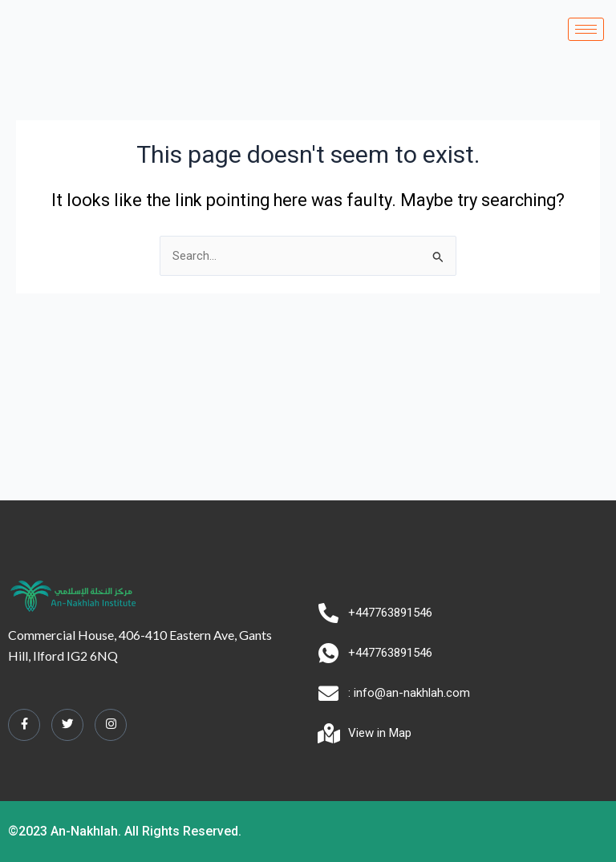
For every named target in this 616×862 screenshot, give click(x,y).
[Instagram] (111, 725)
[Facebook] (24, 725)
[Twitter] (67, 725)
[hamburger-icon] (586, 29)
